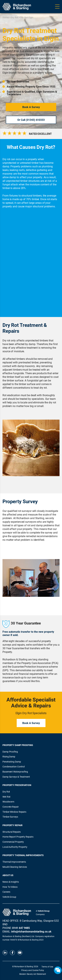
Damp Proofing (10, 752)
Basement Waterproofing (15, 772)
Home (6, 17)
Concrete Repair (11, 807)
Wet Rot (6, 797)
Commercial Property (13, 842)
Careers (6, 892)
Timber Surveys (10, 817)
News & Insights (11, 882)
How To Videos (10, 887)
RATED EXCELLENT (40, 134)
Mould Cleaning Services (15, 867)
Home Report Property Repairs (18, 837)
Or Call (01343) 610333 (31, 120)
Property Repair (12, 825)
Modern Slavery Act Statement (33, 974)
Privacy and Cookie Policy (33, 970)
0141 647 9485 (21, 928)
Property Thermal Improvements (23, 855)
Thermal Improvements (14, 862)
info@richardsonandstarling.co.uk (31, 931)
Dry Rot (14, 17)
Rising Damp (9, 757)
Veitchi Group (9, 897)
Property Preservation (17, 785)
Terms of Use (47, 967)
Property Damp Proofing (18, 745)
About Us (8, 875)
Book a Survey (31, 107)
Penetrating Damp (12, 762)
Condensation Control (14, 767)
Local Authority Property (15, 847)
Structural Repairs (12, 832)
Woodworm (8, 802)
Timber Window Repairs (14, 812)
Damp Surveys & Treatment (16, 777)
